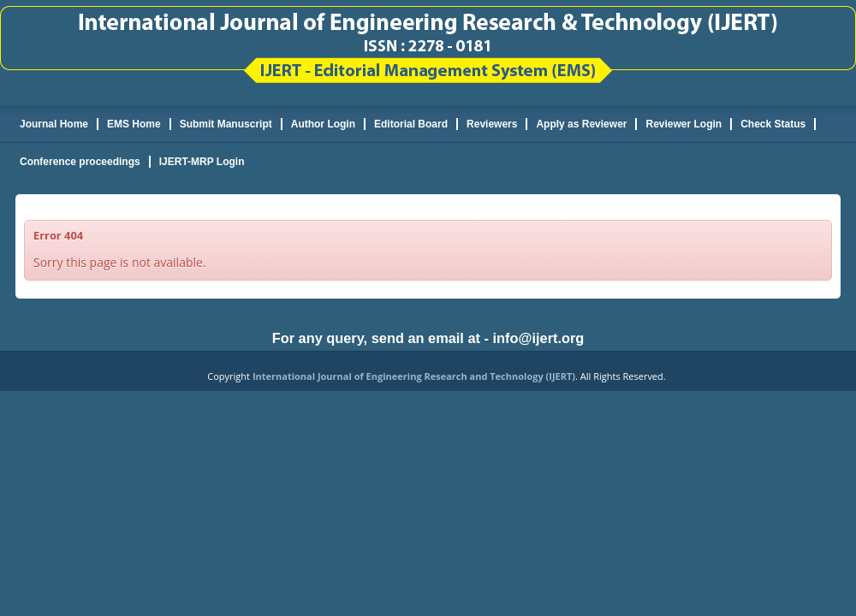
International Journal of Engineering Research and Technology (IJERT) (414, 376)
